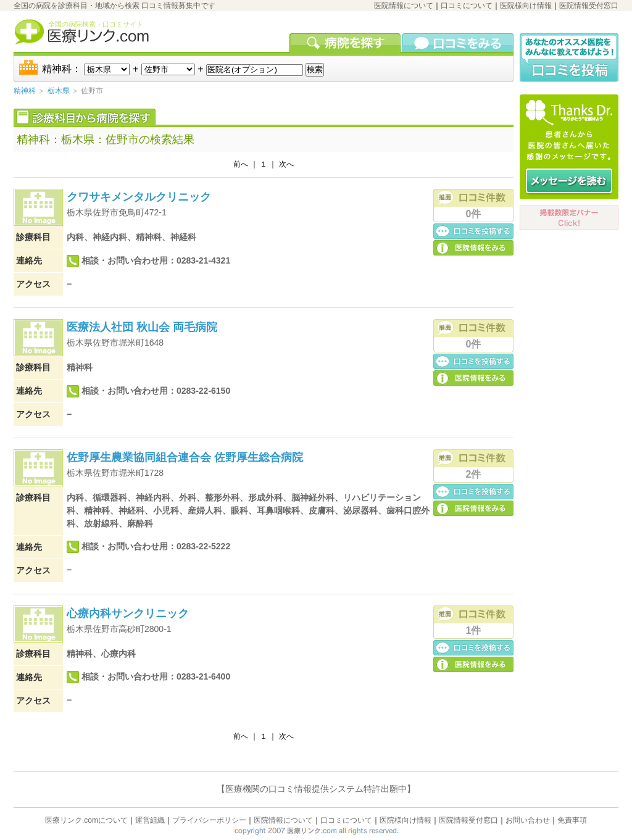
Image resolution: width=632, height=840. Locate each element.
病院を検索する (346, 43)
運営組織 (150, 820)
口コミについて (467, 6)
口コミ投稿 (473, 231)
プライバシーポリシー (209, 820)
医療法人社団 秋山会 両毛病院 (142, 327)
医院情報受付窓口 (589, 6)
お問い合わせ (528, 820)
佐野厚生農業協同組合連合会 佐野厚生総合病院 (185, 457)
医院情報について (404, 6)
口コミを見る (458, 43)
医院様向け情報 (526, 6)
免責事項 (572, 820)
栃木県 (59, 91)
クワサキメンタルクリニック (139, 197)
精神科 (25, 91)
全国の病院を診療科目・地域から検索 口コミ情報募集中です (114, 6)
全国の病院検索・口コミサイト (96, 24)
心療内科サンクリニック (128, 613)
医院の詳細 (473, 247)
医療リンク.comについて (86, 820)
